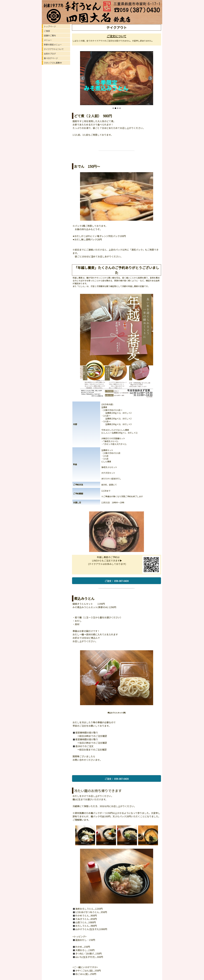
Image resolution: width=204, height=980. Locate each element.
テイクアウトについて (54, 49)
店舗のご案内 (50, 35)
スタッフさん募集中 (53, 63)
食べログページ (51, 58)
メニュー (48, 40)
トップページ (50, 26)
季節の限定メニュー (53, 45)
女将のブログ (50, 54)
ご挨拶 (47, 31)
